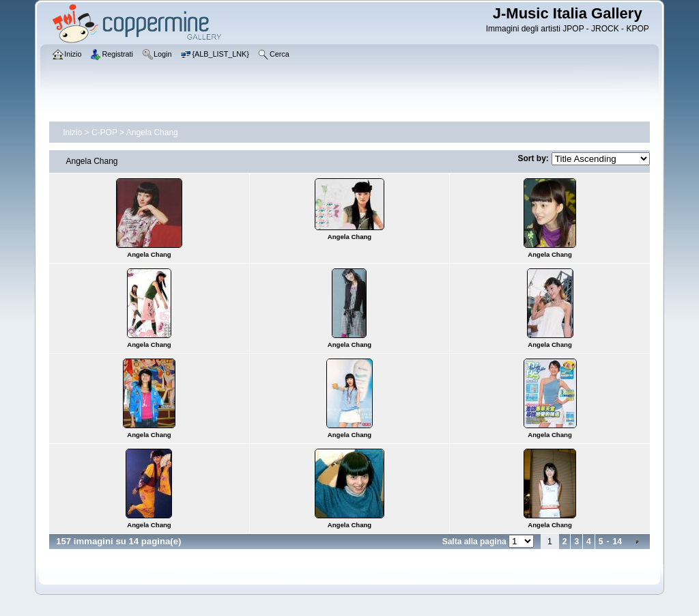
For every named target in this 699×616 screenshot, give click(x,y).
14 (617, 542)
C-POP (104, 132)
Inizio (72, 132)
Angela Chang (152, 132)
